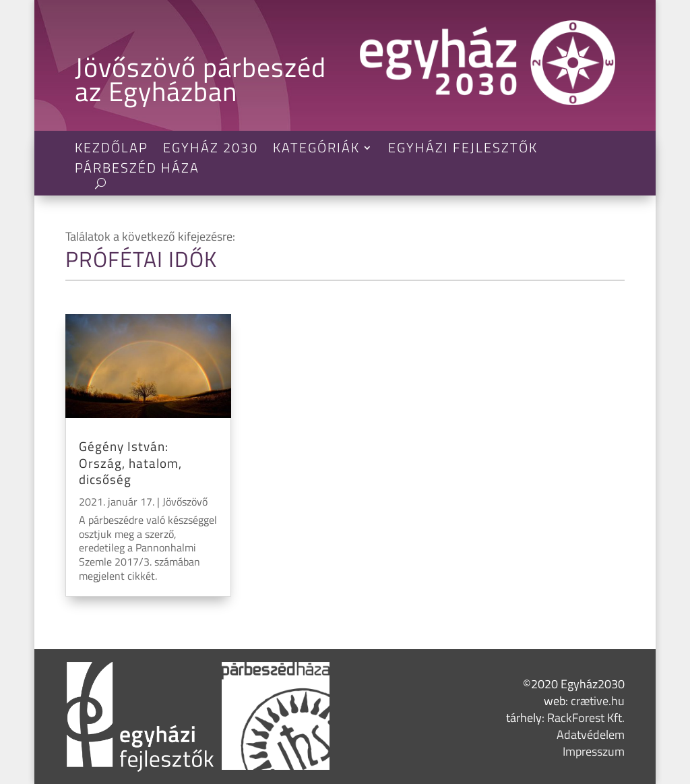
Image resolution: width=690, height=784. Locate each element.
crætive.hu (598, 701)
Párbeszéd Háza (137, 171)
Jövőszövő (185, 502)
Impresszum (594, 751)
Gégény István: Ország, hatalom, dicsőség (130, 462)
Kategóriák (316, 150)
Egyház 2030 (211, 150)
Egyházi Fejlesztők (463, 150)
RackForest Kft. (586, 718)
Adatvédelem (591, 734)
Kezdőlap (112, 150)
